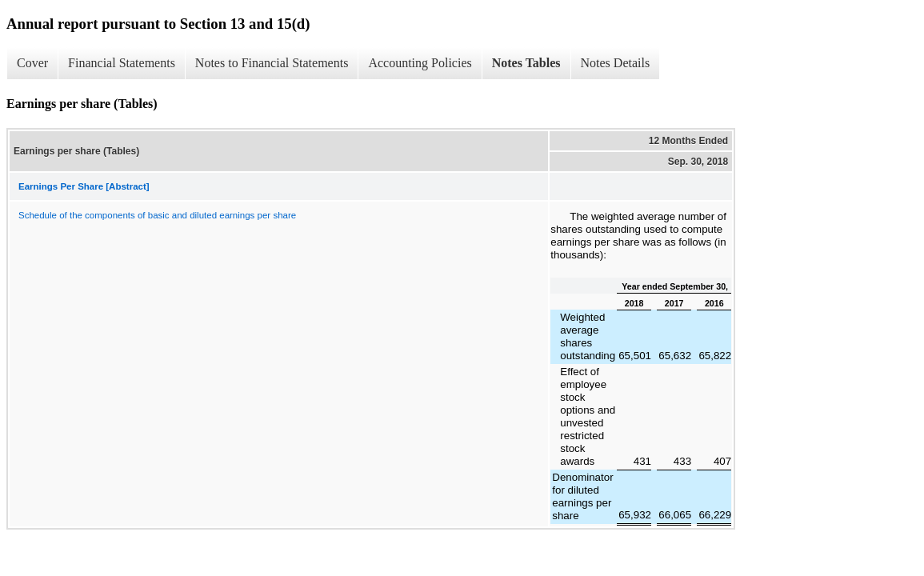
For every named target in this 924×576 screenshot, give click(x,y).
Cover (32, 63)
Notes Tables (526, 63)
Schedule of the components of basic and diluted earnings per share (157, 215)
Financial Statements (122, 63)
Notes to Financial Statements (272, 63)
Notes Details (616, 63)
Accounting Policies (420, 63)
